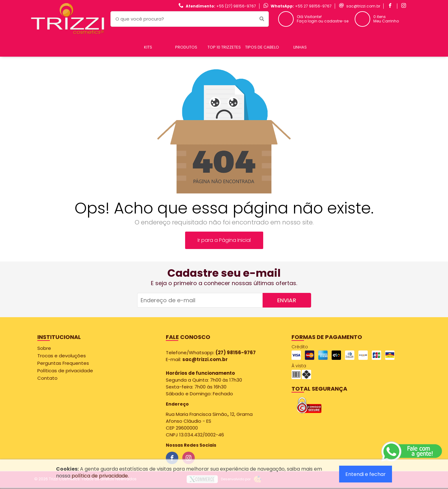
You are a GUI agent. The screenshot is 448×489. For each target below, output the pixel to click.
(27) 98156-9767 (236, 353)
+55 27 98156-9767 (313, 6)
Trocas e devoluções (62, 356)
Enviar (287, 300)
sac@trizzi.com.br (363, 6)
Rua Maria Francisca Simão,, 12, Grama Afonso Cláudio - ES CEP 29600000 (209, 421)
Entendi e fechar (366, 474)
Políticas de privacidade (65, 371)
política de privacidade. (100, 476)
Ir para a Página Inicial (224, 240)
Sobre (44, 348)
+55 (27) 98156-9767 (236, 6)
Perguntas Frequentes (63, 363)
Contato (47, 378)
